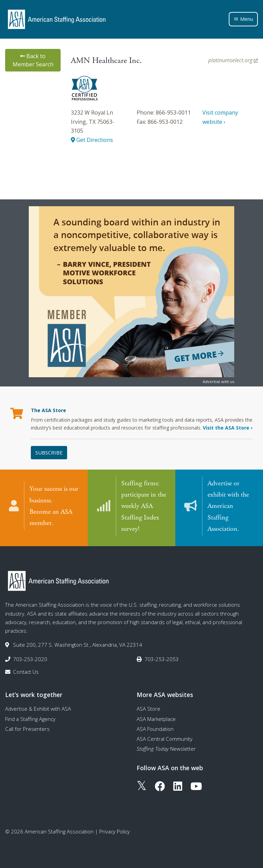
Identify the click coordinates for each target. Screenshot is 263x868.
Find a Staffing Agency (30, 718)
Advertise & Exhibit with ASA (38, 708)
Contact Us (26, 671)
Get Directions (92, 140)
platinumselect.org (233, 60)
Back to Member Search (33, 60)
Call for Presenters (27, 728)
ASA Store (148, 708)
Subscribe (49, 452)
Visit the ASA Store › (228, 428)
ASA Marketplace (156, 718)
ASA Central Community (165, 738)
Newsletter (166, 748)
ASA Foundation (155, 728)
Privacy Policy (115, 831)
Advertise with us (218, 382)
